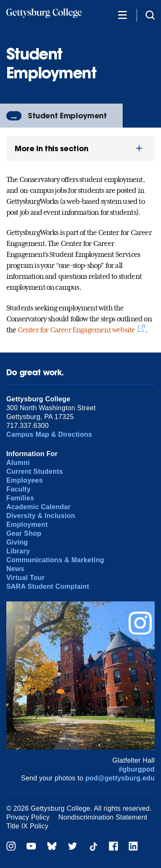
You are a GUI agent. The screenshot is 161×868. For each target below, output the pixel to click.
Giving (17, 542)
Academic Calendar (39, 507)
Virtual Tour (25, 578)
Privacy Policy (28, 817)
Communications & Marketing (55, 560)
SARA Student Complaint (48, 586)
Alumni (18, 463)
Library (18, 551)
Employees (25, 480)
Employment (27, 525)
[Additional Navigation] (122, 15)
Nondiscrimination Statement (103, 817)
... (14, 116)
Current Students (35, 471)
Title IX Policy (27, 826)
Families (20, 498)
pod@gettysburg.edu (120, 778)
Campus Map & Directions (49, 434)
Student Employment (67, 116)
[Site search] (150, 15)
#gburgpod (137, 769)
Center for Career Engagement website (76, 330)
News (15, 569)
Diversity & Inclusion (41, 516)
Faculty (19, 489)
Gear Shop (24, 533)
